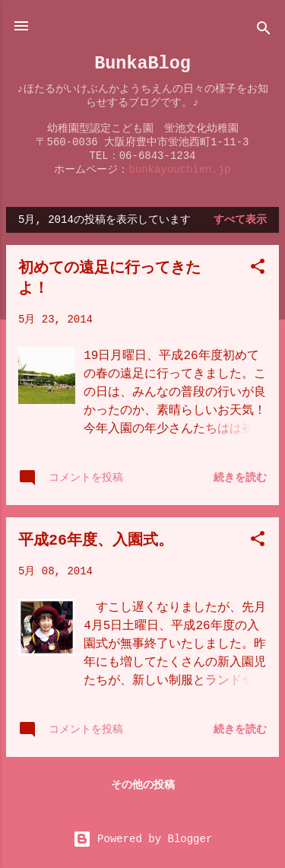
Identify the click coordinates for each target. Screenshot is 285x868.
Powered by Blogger (143, 839)
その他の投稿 (143, 785)
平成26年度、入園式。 (96, 541)
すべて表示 (240, 220)
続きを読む (240, 478)
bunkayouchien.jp (179, 170)
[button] (258, 269)
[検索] (264, 31)
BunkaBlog (142, 64)
